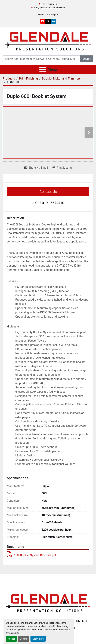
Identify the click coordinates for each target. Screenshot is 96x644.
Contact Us (48, 192)
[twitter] (48, 21)
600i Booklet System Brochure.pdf (32, 555)
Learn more (38, 639)
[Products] (9, 78)
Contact (81, 621)
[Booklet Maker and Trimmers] (61, 78)
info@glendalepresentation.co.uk (50, 8)
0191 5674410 (50, 4)
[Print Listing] (62, 168)
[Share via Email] (36, 168)
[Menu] (43, 69)
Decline (24, 639)
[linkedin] (53, 21)
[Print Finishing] (28, 78)
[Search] (41, 59)
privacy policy (12, 633)
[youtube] (43, 21)
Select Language (47, 15)
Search (87, 59)
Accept (11, 639)
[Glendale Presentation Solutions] (48, 603)
